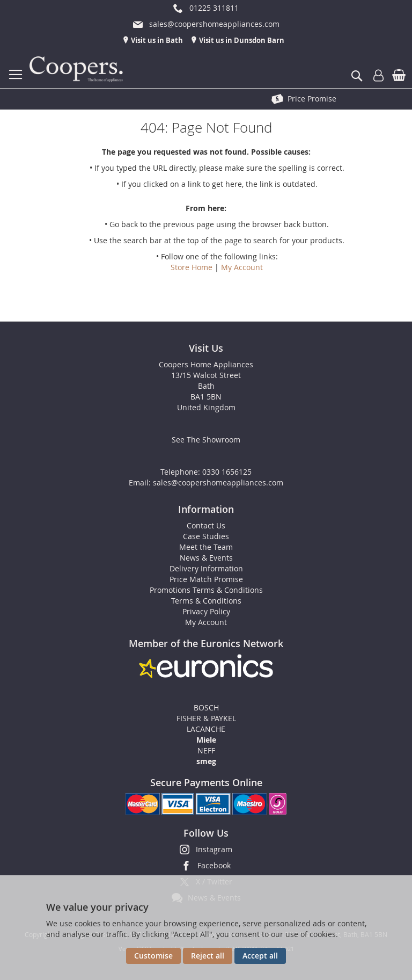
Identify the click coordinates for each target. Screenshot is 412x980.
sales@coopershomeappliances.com (218, 482)
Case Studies (206, 536)
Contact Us (206, 525)
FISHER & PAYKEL (206, 718)
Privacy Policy (206, 611)
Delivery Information (206, 568)
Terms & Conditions (206, 601)
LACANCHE (206, 729)
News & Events (206, 558)
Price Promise (312, 99)
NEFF (206, 750)
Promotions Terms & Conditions (206, 590)
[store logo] (78, 70)
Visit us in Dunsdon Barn (241, 40)
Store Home (192, 267)
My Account (242, 267)
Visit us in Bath (156, 40)
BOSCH (206, 707)
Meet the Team (206, 547)
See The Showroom (206, 440)
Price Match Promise (206, 579)
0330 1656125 (227, 472)
